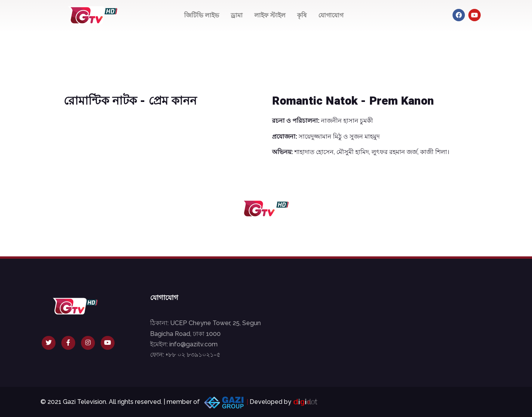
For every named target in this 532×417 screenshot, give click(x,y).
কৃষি (302, 15)
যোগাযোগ (331, 15)
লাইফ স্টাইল (270, 15)
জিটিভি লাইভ (202, 15)
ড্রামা (237, 15)
